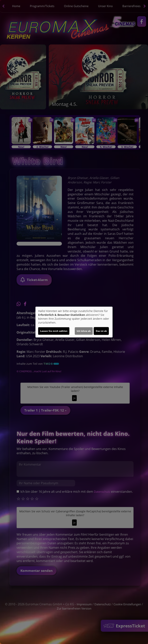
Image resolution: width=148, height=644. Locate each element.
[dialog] (74, 322)
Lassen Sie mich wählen (54, 331)
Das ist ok (101, 331)
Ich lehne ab (84, 331)
